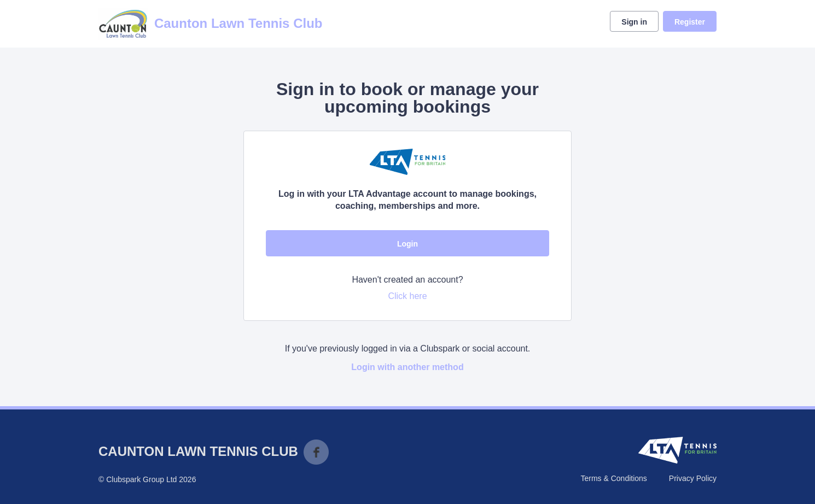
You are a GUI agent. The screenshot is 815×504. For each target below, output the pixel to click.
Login (408, 244)
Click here (407, 296)
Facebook (316, 452)
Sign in (634, 22)
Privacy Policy (693, 478)
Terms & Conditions (613, 478)
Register (690, 22)
